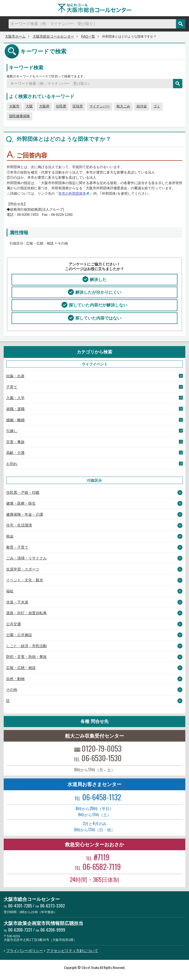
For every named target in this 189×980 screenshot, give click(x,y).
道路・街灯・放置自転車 (26, 613)
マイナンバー (100, 106)
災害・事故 (15, 442)
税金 (10, 536)
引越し (12, 431)
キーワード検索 (26, 67)
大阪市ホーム (15, 36)
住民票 (61, 106)
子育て (12, 387)
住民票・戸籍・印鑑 (23, 492)
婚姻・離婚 (15, 420)
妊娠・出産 (15, 376)
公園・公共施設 (19, 635)
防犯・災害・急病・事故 (26, 657)
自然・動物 (15, 679)
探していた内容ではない (98, 318)
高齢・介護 (15, 453)
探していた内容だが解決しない (98, 305)
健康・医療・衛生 (21, 503)
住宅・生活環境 (19, 525)
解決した (98, 279)
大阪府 (44, 106)
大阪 (29, 106)
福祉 (10, 591)
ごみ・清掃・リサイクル (26, 558)
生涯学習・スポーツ (23, 569)
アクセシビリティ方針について (72, 951)
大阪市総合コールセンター (53, 36)
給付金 (142, 106)
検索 (181, 24)
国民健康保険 (19, 116)
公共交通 (14, 624)
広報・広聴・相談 (21, 668)
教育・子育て (17, 547)
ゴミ (157, 106)
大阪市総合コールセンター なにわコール (94, 8)
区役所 (78, 106)
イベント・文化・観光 (25, 580)
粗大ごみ (123, 106)
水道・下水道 (17, 602)
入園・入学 (15, 398)
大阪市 (14, 106)
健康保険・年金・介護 (25, 514)
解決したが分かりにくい (98, 292)
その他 (12, 690)
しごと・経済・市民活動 (26, 646)
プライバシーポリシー (25, 951)
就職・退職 (15, 409)
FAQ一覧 (88, 36)
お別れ (12, 464)
